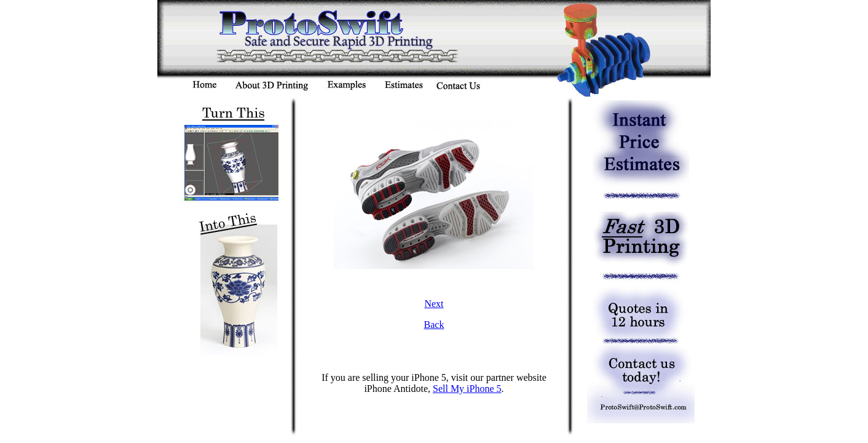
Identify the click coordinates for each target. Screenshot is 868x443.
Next (434, 304)
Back (434, 325)
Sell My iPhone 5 (467, 389)
